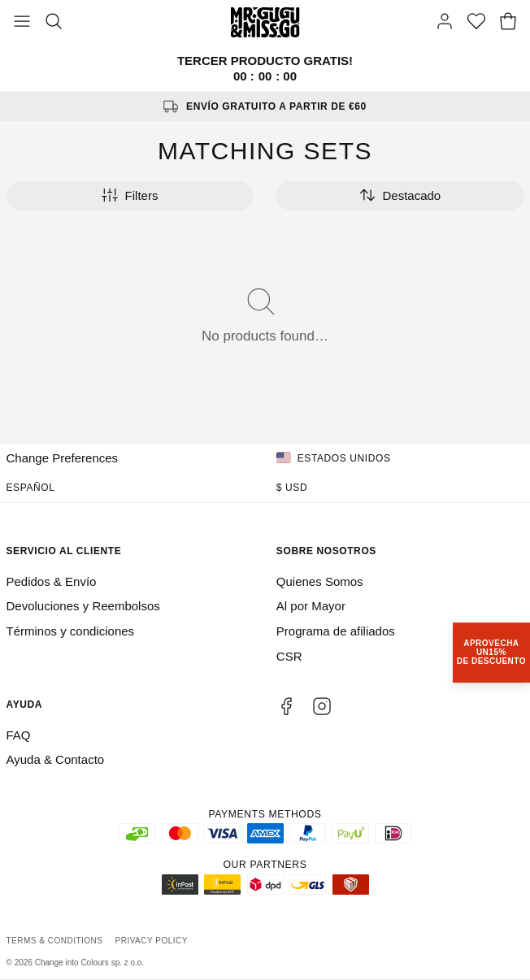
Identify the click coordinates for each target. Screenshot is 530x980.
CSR (289, 656)
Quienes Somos (320, 581)
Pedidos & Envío (52, 581)
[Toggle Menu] (22, 23)
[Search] (54, 23)
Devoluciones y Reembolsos (83, 606)
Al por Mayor (311, 606)
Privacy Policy (152, 941)
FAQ (19, 735)
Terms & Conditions (55, 941)
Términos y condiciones (71, 631)
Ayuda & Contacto (56, 759)
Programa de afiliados (336, 631)
